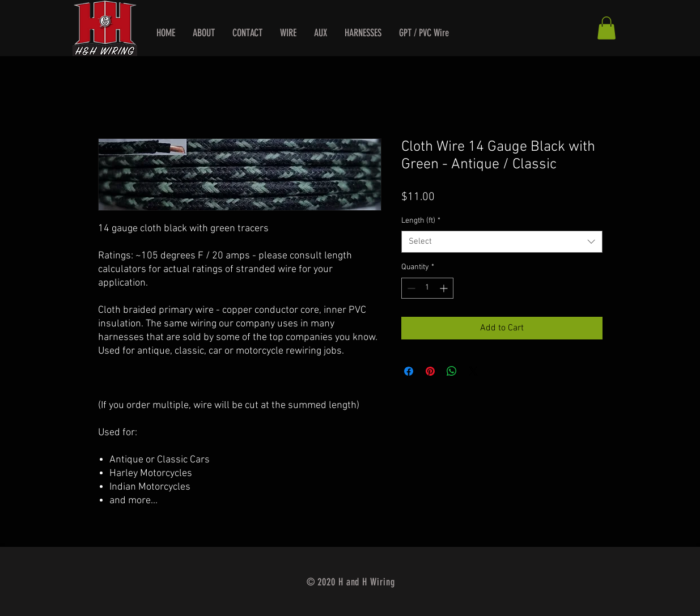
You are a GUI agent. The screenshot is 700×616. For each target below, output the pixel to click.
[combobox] (502, 242)
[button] (606, 28)
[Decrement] (410, 288)
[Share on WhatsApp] (452, 371)
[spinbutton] (427, 288)
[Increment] (445, 288)
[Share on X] (473, 371)
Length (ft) (421, 221)
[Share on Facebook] (409, 371)
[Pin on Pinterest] (430, 371)
